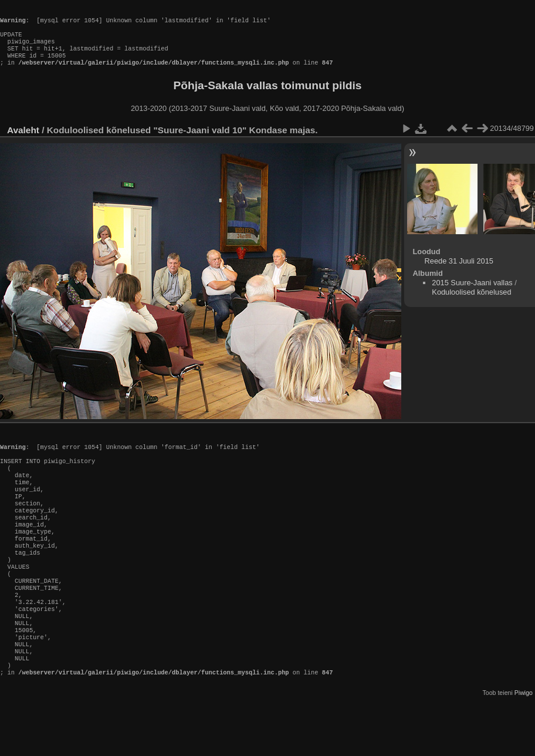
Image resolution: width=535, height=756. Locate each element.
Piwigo (524, 747)
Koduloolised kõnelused (471, 304)
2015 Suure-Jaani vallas (472, 294)
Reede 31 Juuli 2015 (459, 273)
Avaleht (23, 142)
